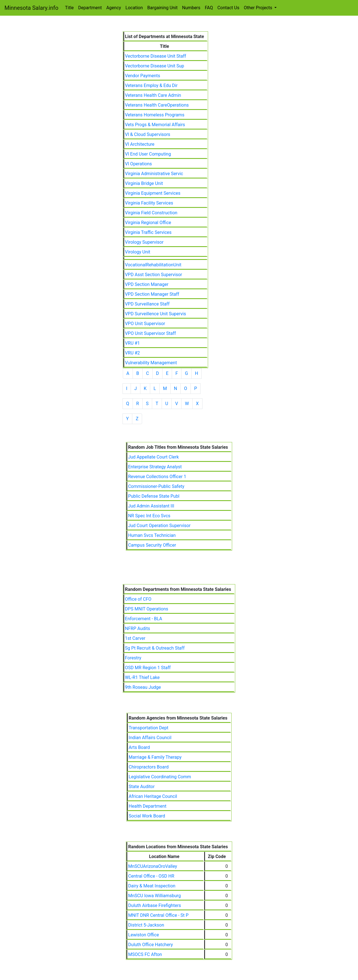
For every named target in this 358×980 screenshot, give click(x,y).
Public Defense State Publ (154, 496)
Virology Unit (138, 252)
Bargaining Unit (162, 8)
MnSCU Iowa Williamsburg (154, 896)
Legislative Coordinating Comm (160, 777)
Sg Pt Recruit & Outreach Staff (155, 648)
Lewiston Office (143, 935)
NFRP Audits (138, 628)
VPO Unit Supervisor (145, 324)
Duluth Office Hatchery (150, 945)
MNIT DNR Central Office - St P (158, 915)
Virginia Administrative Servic (154, 174)
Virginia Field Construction (151, 213)
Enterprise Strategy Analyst (155, 467)
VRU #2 (132, 353)
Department (90, 8)
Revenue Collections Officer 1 (157, 477)
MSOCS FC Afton (145, 954)
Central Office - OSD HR (151, 876)
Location (134, 8)
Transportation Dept (149, 728)
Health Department (148, 806)
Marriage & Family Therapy (155, 757)
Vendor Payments (143, 76)
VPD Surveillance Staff (147, 304)
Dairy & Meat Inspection (152, 886)
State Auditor (142, 787)
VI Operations (138, 164)
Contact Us (228, 8)
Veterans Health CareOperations (157, 105)
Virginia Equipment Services (153, 193)
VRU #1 (132, 343)
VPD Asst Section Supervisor (154, 275)
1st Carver (135, 638)
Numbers (191, 8)
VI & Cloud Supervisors (148, 134)
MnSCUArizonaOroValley (153, 866)
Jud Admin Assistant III (151, 506)
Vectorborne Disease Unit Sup (155, 66)
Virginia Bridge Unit (144, 183)
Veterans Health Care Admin (153, 95)
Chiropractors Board (149, 767)
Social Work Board (147, 816)
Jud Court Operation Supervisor (159, 526)
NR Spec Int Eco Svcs (149, 516)
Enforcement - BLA (144, 619)
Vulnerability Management (151, 363)
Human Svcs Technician (152, 535)
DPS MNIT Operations (147, 609)
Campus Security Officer (152, 545)
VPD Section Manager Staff (152, 294)
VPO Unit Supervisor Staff (150, 333)
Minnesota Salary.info (31, 8)
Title (70, 8)
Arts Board (139, 747)
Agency (114, 8)
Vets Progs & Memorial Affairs (155, 125)
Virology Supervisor (144, 242)
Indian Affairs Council (150, 738)
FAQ (209, 8)
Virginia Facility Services (149, 203)
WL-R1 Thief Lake (142, 677)
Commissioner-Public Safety (156, 486)
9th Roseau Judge (143, 687)
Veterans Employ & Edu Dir (151, 85)
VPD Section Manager (147, 284)
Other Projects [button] (259, 8)
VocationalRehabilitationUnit (153, 265)
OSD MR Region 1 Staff (148, 668)
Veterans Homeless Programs (155, 115)
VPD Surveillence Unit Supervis (156, 314)
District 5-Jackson (146, 925)
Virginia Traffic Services (148, 232)
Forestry (133, 658)
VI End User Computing (148, 154)
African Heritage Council (153, 796)
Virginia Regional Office (148, 223)
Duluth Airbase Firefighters (155, 905)
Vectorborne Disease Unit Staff (156, 56)
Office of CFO (138, 599)
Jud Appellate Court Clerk (153, 457)
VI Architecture (140, 144)
